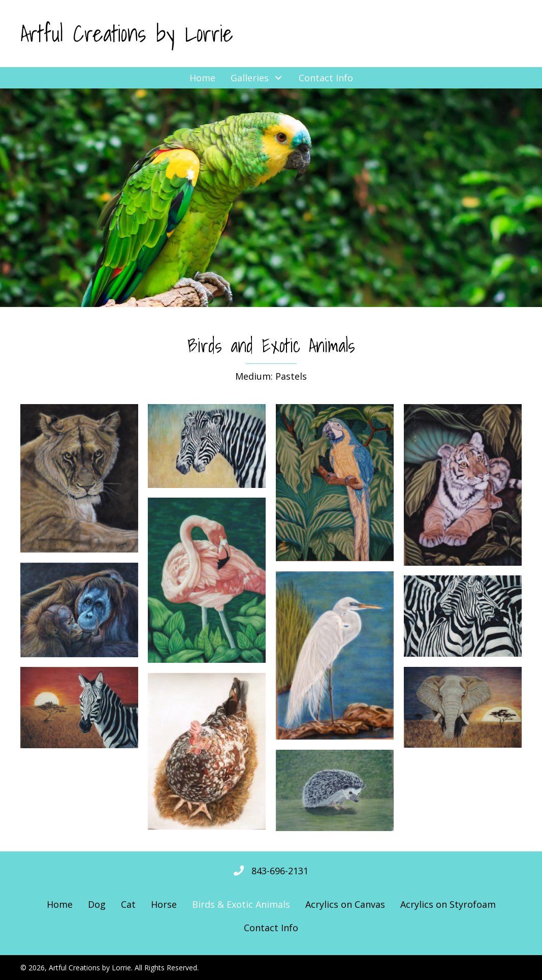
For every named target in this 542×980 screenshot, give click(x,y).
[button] (117, 78)
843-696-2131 (280, 871)
